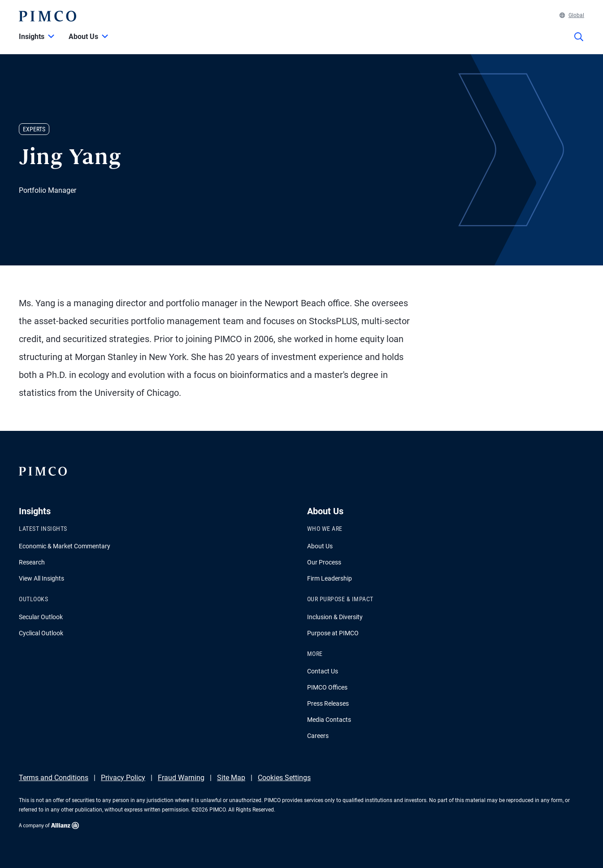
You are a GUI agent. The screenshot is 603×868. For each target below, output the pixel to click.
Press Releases (328, 703)
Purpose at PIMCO (333, 633)
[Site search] (579, 43)
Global (572, 15)
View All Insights (41, 578)
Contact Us (323, 671)
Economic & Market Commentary (65, 546)
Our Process (324, 562)
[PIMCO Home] (48, 16)
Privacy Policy (123, 778)
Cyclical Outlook (41, 633)
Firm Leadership (330, 578)
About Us (320, 546)
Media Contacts (329, 720)
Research (32, 562)
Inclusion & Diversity (335, 617)
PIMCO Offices (327, 687)
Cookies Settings (284, 778)
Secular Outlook (41, 617)
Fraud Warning (181, 778)
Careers (318, 736)
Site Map (231, 778)
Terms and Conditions (54, 778)
